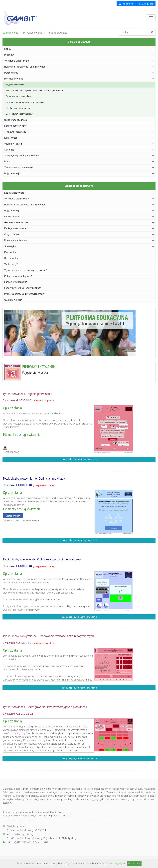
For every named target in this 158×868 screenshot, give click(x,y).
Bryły (79, 162)
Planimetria (79, 252)
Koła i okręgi (79, 138)
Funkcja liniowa (79, 217)
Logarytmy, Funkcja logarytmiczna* (79, 288)
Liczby (79, 49)
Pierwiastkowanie (79, 79)
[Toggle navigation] (151, 18)
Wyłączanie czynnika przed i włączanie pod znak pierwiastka (34, 90)
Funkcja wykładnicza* (79, 282)
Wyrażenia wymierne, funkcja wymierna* (79, 270)
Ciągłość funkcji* (79, 300)
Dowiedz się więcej (115, 864)
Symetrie (79, 150)
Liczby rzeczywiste (79, 193)
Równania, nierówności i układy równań (79, 67)
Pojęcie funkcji (79, 211)
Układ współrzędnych (79, 120)
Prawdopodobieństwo (79, 240)
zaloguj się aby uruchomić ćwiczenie (79, 459)
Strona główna (10, 33)
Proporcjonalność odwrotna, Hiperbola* (79, 294)
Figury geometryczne (79, 126)
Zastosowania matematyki (79, 168)
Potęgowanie (79, 73)
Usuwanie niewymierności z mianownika (25, 102)
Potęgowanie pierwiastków (19, 96)
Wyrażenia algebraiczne (79, 61)
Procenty (79, 55)
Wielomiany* (79, 264)
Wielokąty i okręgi (79, 144)
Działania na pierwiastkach (18, 108)
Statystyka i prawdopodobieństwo (79, 156)
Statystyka (79, 246)
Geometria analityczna (79, 222)
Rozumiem (134, 864)
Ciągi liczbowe (79, 234)
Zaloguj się (146, 4)
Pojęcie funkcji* (79, 174)
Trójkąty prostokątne (79, 132)
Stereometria (79, 258)
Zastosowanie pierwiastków (19, 114)
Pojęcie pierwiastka (15, 84)
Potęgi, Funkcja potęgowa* (79, 276)
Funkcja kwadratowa (79, 228)
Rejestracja (126, 4)
